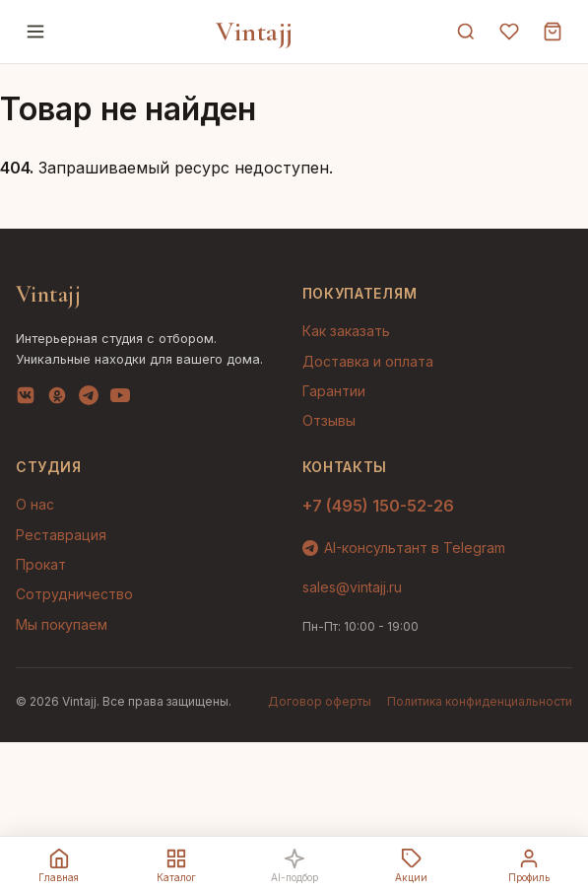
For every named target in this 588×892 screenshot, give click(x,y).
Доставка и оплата (368, 361)
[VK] (26, 399)
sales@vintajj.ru (352, 587)
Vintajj (255, 32)
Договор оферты (320, 701)
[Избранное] (509, 32)
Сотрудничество (74, 594)
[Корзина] (553, 32)
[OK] (57, 399)
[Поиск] (466, 32)
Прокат (41, 564)
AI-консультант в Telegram (404, 548)
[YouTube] (120, 399)
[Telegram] (89, 399)
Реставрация (61, 535)
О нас (35, 504)
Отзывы (329, 420)
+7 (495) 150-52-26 (378, 506)
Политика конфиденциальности (480, 701)
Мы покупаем (62, 624)
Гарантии (334, 391)
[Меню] (35, 32)
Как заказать (346, 331)
